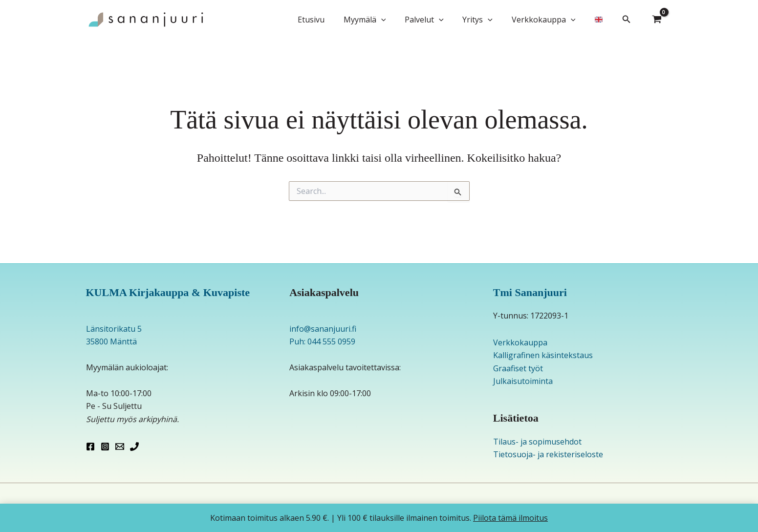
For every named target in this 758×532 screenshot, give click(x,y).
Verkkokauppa (549, 20)
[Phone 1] (134, 447)
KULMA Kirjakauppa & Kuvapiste (168, 292)
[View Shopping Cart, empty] (657, 20)
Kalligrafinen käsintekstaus (543, 355)
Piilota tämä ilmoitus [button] (510, 518)
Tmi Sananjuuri (530, 292)
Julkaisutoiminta (523, 381)
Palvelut (435, 20)
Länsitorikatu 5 (114, 329)
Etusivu (329, 20)
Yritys (486, 20)
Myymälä (379, 20)
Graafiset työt (518, 368)
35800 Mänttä (111, 341)
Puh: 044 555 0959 (322, 341)
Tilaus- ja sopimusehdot (537, 442)
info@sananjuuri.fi (323, 329)
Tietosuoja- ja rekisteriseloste (548, 454)
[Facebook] (90, 447)
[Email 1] (120, 447)
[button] (396, 20)
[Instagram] (105, 447)
